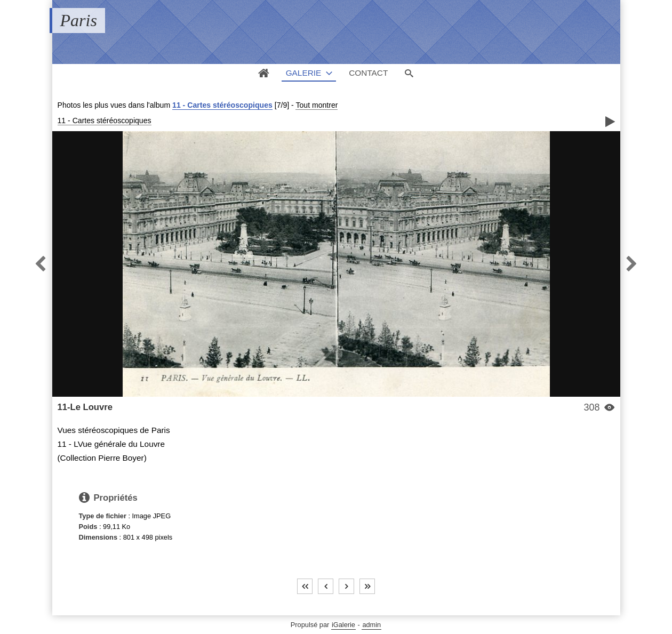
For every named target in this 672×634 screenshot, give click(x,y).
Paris (79, 20)
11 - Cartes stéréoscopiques (222, 105)
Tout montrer (317, 105)
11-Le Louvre (85, 407)
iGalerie (343, 625)
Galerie (304, 73)
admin (371, 625)
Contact (368, 73)
